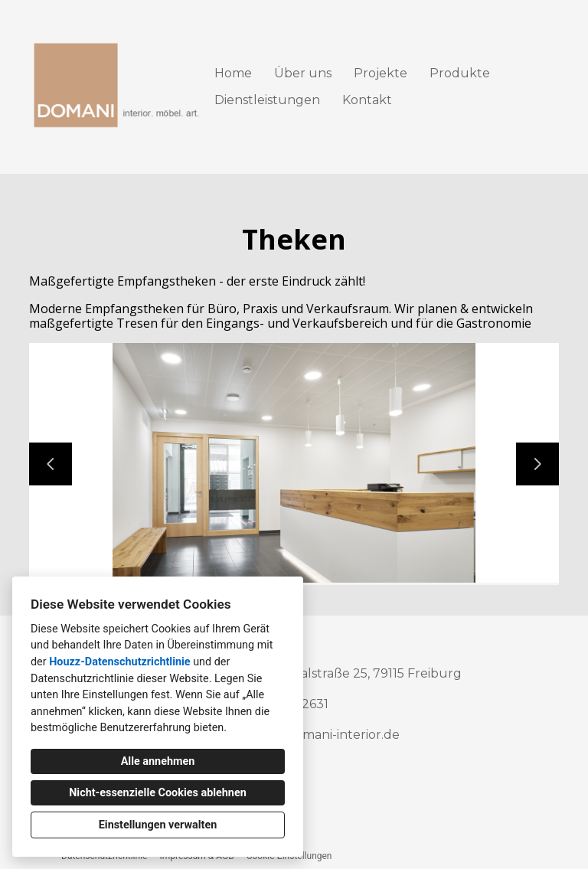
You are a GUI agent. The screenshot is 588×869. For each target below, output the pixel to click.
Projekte (381, 73)
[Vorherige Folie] (51, 464)
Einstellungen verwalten (158, 825)
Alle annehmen (158, 761)
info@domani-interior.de (325, 735)
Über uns (303, 73)
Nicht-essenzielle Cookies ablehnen (158, 793)
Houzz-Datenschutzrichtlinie (119, 662)
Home (233, 73)
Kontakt (367, 100)
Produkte (460, 73)
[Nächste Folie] (537, 464)
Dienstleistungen (267, 100)
